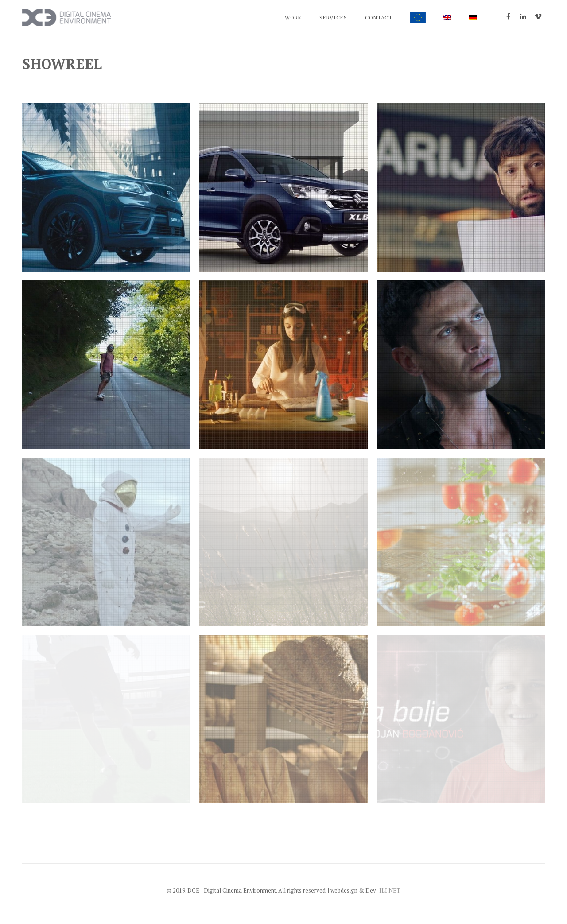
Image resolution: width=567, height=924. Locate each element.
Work (293, 17)
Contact (379, 17)
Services (333, 17)
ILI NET (390, 890)
